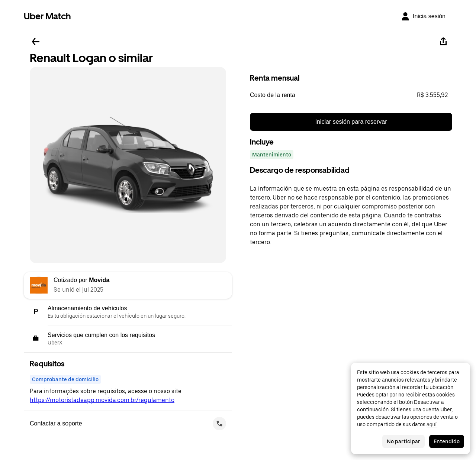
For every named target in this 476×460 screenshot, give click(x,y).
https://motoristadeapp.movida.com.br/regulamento (102, 400)
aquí (432, 424)
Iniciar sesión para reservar (351, 122)
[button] (351, 95)
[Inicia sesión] (423, 16)
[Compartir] (443, 42)
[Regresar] (36, 42)
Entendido (447, 441)
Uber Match (47, 16)
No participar (403, 441)
